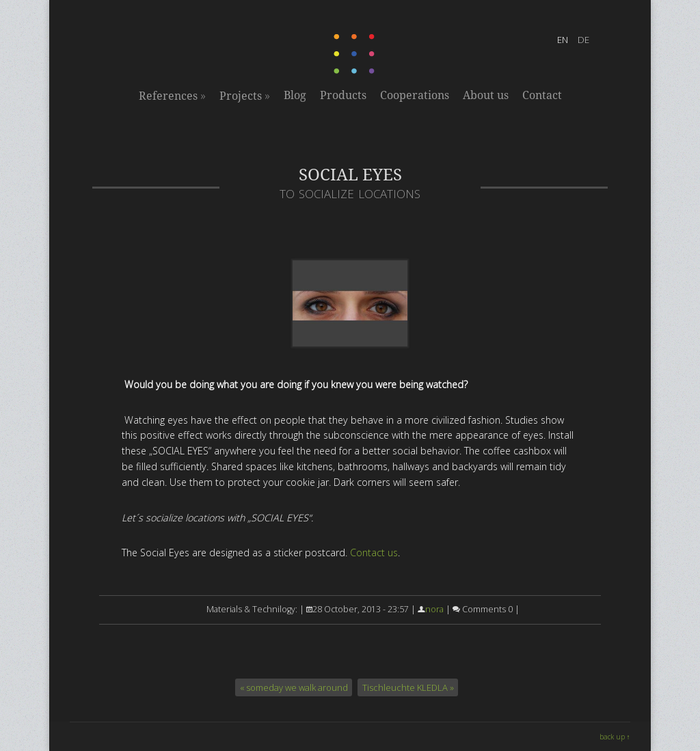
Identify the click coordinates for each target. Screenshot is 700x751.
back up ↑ (615, 737)
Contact (542, 95)
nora (434, 609)
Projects (245, 96)
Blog (295, 95)
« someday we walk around (294, 687)
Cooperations (415, 95)
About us (486, 95)
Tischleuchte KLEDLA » (408, 687)
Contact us (374, 552)
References (172, 96)
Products (343, 95)
